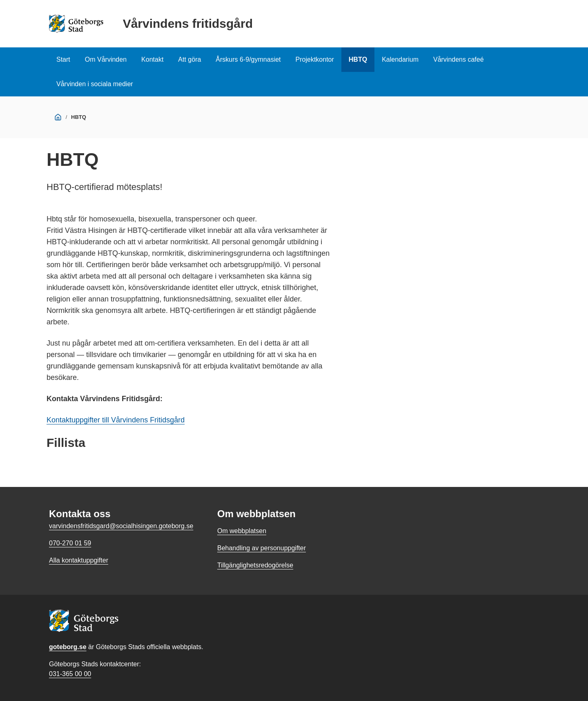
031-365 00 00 (70, 674)
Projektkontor (315, 59)
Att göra (189, 59)
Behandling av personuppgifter (262, 548)
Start (63, 59)
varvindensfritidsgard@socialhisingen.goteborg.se (121, 526)
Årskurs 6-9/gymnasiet (248, 59)
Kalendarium (400, 59)
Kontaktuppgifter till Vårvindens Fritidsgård (116, 420)
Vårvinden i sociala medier (95, 84)
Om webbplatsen (242, 531)
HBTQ (358, 59)
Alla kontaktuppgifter (79, 560)
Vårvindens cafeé (459, 59)
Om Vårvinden (106, 59)
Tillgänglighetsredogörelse (255, 565)
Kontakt (152, 59)
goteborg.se (68, 647)
